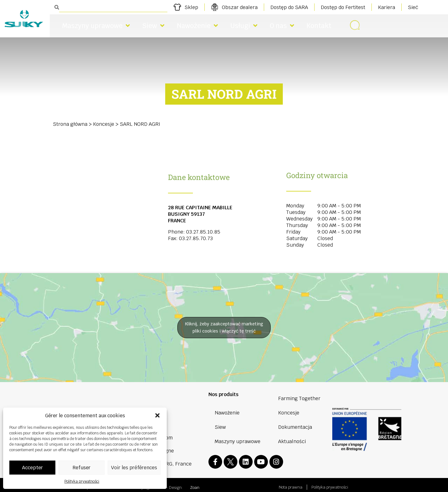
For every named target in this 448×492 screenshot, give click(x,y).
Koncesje (104, 124)
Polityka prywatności (82, 481)
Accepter (33, 468)
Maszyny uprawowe (96, 26)
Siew (153, 26)
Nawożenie (197, 26)
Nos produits (224, 394)
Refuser (82, 468)
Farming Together (299, 398)
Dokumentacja (295, 427)
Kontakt (319, 26)
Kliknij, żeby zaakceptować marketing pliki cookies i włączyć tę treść (224, 327)
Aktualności (292, 441)
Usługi (244, 26)
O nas (282, 26)
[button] (157, 415)
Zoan (195, 483)
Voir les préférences (134, 468)
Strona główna (70, 124)
